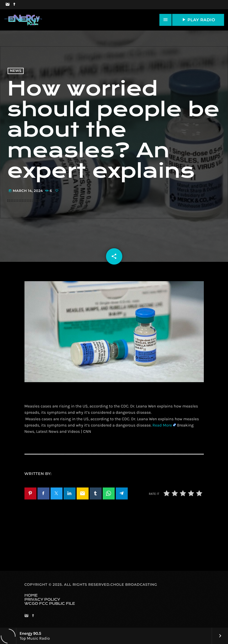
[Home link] (23, 20)
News (16, 71)
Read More (162, 425)
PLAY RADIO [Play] (198, 20)
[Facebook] (14, 5)
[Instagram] (7, 5)
